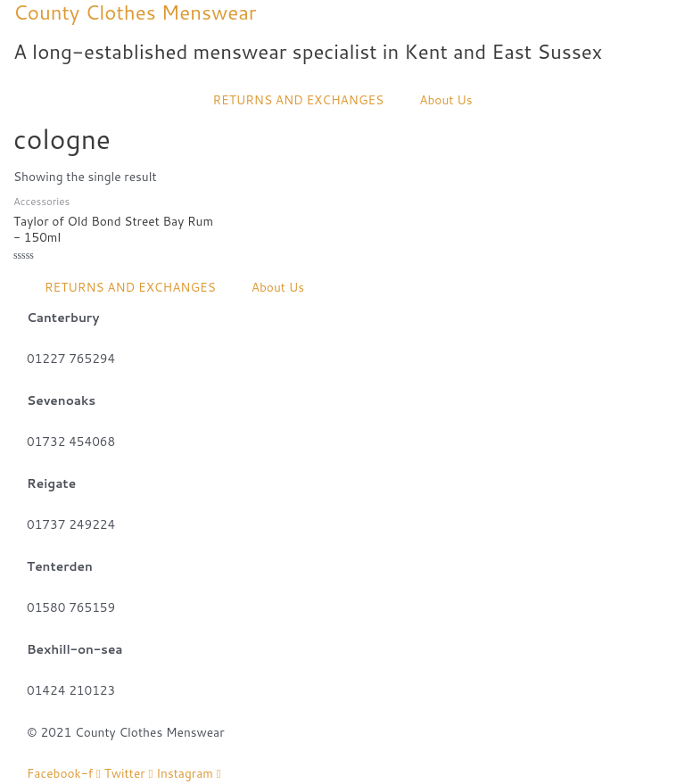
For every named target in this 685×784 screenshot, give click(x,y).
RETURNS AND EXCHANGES (298, 99)
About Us (446, 99)
